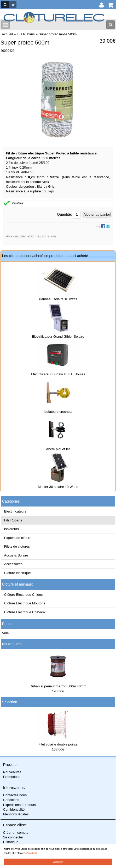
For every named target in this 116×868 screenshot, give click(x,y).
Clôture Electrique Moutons (25, 603)
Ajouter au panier (97, 215)
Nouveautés (12, 644)
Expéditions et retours (20, 805)
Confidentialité (14, 809)
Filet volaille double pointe (58, 744)
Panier (7, 624)
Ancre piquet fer (58, 449)
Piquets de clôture (18, 538)
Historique (11, 842)
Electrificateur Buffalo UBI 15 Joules (58, 374)
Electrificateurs (15, 511)
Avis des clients (18, 236)
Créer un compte (16, 833)
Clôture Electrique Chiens (23, 595)
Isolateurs (11, 529)
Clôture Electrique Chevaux (25, 612)
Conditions (11, 800)
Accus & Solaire (16, 555)
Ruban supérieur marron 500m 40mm (58, 686)
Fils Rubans (13, 520)
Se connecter (13, 837)
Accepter (58, 862)
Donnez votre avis (43, 236)
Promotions (12, 777)
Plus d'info (32, 853)
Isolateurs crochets (58, 412)
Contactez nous (15, 795)
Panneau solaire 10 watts (58, 299)
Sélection (10, 702)
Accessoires (13, 564)
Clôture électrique (18, 573)
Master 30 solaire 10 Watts (58, 487)
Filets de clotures (17, 546)
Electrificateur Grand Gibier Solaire (58, 336)
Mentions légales (16, 814)
